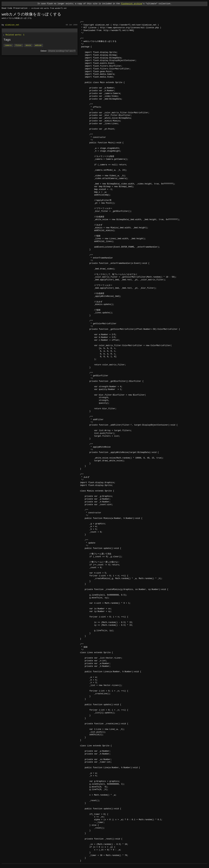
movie (28, 45)
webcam (38, 45)
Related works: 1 (15, 35)
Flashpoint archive (132, 4)
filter (19, 45)
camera (8, 45)
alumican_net (12, 25)
